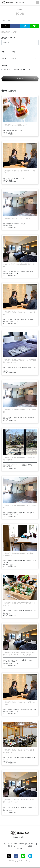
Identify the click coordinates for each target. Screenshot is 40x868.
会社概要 (30, 846)
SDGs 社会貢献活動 (19, 844)
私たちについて (8, 844)
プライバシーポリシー (20, 846)
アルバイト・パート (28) (22, 70)
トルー (29, 861)
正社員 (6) (7, 70)
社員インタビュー (31, 844)
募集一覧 (10, 846)
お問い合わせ (20, 848)
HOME (3, 20)
